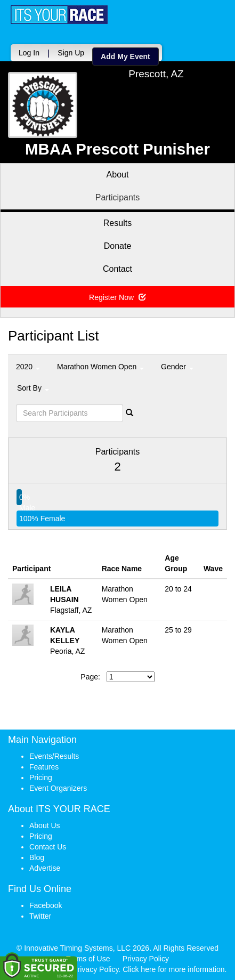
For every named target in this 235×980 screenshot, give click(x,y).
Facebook (46, 905)
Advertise (45, 868)
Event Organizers (58, 788)
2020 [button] (28, 367)
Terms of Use (88, 959)
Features (44, 767)
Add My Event (125, 56)
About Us (45, 825)
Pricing (41, 777)
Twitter (40, 916)
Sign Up (71, 53)
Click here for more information (173, 969)
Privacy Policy (146, 959)
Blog (37, 857)
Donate (118, 246)
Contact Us (48, 847)
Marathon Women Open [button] (100, 367)
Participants (118, 197)
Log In (29, 53)
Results (117, 223)
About (118, 175)
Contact (117, 269)
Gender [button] (177, 367)
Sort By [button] (33, 388)
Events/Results (54, 756)
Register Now (117, 297)
